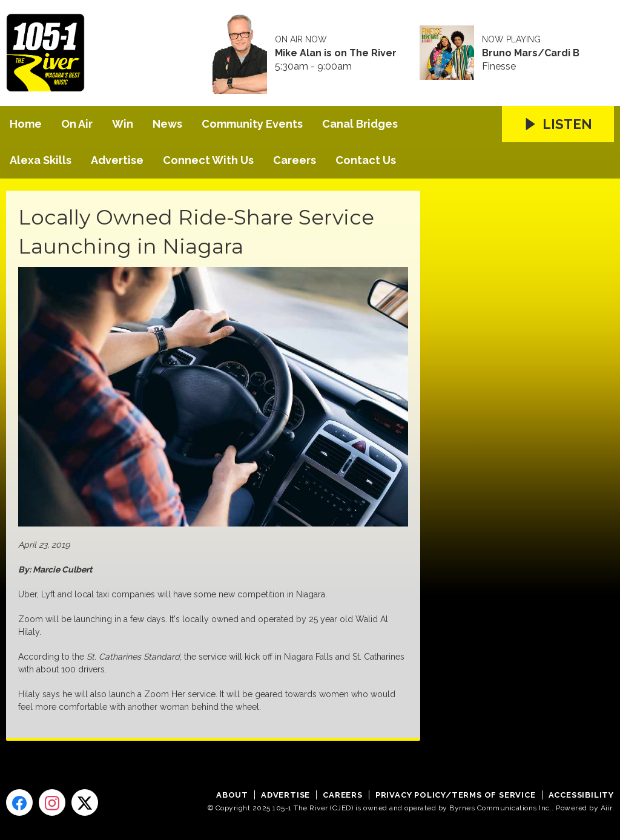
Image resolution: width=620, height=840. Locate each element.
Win (123, 124)
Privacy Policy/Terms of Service (456, 795)
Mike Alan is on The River (336, 53)
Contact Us (366, 160)
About (232, 795)
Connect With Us (208, 160)
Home (26, 124)
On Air (77, 124)
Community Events (252, 124)
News (167, 124)
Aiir (606, 808)
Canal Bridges (360, 124)
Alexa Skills (41, 160)
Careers (295, 160)
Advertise (117, 160)
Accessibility (581, 795)
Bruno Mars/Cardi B (531, 53)
